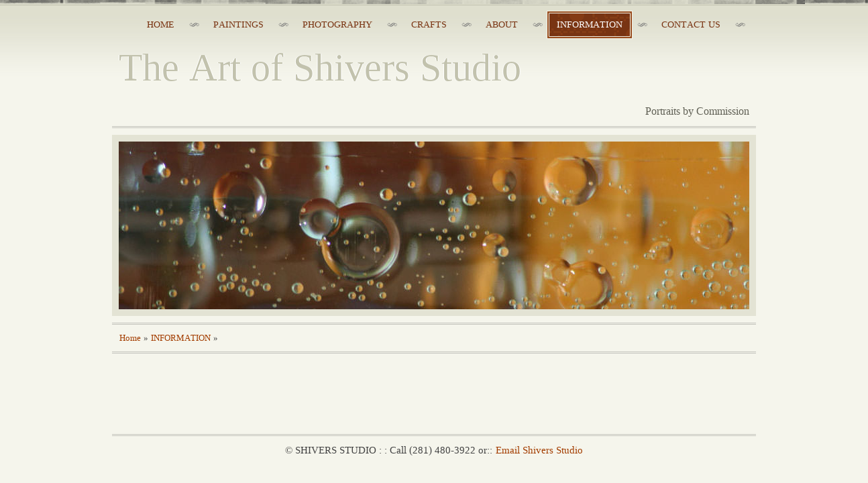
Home (130, 338)
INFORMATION (181, 338)
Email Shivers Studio (539, 450)
